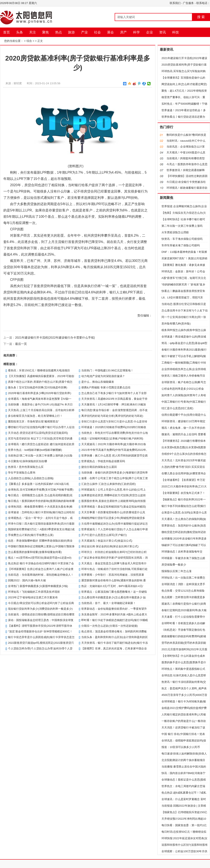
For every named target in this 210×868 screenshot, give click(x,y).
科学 (136, 32)
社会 (97, 32)
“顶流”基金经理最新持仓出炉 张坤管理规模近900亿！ (40, 631)
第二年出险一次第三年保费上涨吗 (182, 226)
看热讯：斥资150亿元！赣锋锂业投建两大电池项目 (39, 370)
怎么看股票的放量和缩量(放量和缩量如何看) (35, 552)
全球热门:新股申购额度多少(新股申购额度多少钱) (38, 586)
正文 (40, 41)
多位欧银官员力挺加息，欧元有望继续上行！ (35, 416)
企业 (150, 32)
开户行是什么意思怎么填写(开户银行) (104, 535)
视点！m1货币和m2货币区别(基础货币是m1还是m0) (40, 558)
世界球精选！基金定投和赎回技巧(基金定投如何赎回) (114, 507)
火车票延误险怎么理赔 (175, 232)
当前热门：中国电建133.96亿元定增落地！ (107, 370)
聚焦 (46, 32)
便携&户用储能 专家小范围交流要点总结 (106, 387)
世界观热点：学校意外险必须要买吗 (103, 461)
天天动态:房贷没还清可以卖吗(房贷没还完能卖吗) (38, 433)
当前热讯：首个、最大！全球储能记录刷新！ (109, 603)
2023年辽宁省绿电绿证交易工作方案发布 (33, 597)
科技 (176, 32)
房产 (123, 32)
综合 (29, 41)
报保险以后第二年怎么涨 (177, 571)
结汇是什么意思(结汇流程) (177, 408)
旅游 (71, 32)
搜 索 (201, 17)
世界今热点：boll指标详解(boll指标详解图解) (35, 450)
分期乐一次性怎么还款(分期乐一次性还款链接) (110, 626)
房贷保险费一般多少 (174, 565)
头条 (20, 32)
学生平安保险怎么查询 (22, 473)
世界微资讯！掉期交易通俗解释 (186, 170)
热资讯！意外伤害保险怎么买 (26, 467)
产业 (84, 32)
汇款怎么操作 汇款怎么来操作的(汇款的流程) (108, 484)
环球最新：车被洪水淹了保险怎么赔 (183, 558)
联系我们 (175, 3)
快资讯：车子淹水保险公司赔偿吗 (182, 239)
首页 (7, 32)
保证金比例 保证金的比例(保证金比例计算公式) (110, 546)
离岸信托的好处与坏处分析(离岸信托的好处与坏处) (112, 416)
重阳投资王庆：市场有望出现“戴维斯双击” (33, 421)
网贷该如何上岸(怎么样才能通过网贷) (184, 84)
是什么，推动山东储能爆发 (98, 382)
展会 (110, 32)
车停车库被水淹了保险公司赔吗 (181, 245)
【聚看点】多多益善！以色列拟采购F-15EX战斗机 (39, 484)
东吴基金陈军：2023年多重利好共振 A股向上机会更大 (114, 614)
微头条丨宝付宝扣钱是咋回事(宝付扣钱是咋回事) (38, 387)
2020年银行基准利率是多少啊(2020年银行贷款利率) (40, 393)
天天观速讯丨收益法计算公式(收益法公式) (107, 541)
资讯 (163, 32)
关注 (33, 32)
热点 (59, 32)
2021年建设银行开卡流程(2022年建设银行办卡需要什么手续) (55, 338)
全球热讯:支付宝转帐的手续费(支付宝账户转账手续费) (41, 490)
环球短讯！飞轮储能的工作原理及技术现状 (34, 592)
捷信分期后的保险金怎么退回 (99, 467)
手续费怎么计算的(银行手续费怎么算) (31, 535)
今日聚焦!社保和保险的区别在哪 (28, 461)
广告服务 (188, 3)
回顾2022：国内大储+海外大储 (27, 580)
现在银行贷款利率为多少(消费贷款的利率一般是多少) (40, 609)
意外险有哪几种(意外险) (176, 324)
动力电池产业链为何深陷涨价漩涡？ (103, 376)
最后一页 (21, 344)
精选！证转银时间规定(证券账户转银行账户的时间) (112, 439)
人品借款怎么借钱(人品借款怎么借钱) (31, 478)
